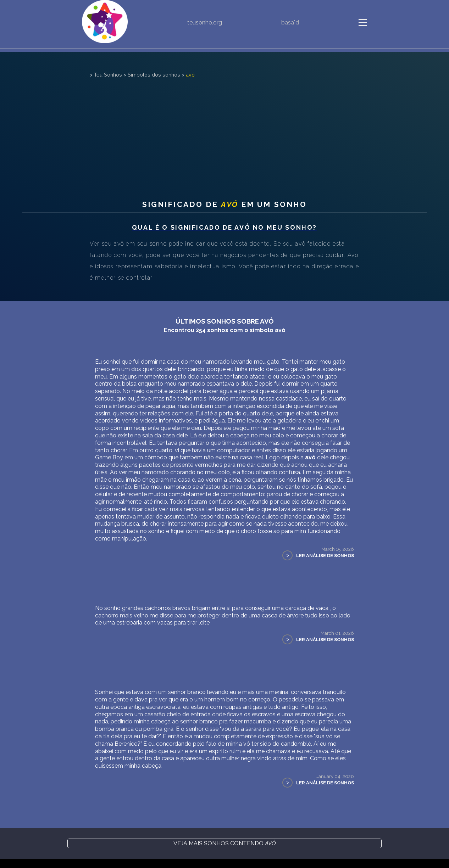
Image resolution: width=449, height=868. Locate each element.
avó (190, 75)
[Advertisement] (224, 133)
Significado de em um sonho (225, 204)
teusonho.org (205, 23)
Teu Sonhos (108, 75)
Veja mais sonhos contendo (225, 843)
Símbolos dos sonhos (154, 75)
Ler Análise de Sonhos (325, 556)
